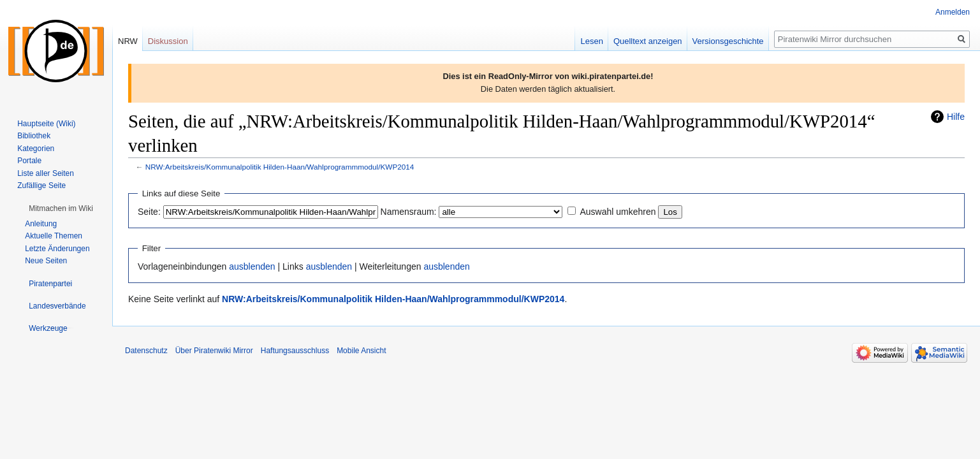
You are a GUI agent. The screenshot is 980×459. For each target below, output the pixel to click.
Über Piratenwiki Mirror (214, 351)
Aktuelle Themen (54, 236)
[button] (61, 208)
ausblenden (252, 266)
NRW (128, 41)
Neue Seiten (46, 261)
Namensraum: (409, 212)
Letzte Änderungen (57, 249)
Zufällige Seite (41, 186)
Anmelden (953, 12)
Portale (29, 161)
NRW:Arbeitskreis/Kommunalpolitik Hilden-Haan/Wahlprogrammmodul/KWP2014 (280, 167)
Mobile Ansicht (361, 351)
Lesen (591, 41)
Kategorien (36, 149)
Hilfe (956, 117)
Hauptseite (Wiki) (46, 124)
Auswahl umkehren (618, 212)
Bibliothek (34, 136)
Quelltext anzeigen (648, 41)
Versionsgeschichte (728, 41)
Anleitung (41, 224)
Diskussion (168, 41)
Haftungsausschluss (295, 351)
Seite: (149, 212)
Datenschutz (146, 351)
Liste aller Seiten (46, 173)
